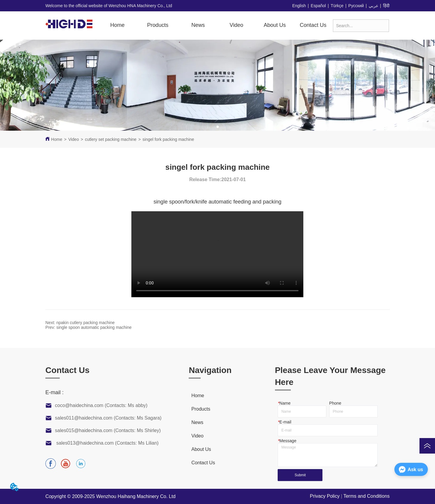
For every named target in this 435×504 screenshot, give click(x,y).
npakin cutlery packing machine (86, 323)
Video (74, 139)
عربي (373, 6)
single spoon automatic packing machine (94, 327)
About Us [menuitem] (275, 25)
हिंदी (386, 6)
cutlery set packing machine (111, 139)
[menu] (215, 25)
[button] (158, 25)
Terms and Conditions (366, 496)
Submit (300, 475)
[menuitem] (158, 25)
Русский (356, 6)
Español (318, 6)
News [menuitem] (198, 25)
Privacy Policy (325, 496)
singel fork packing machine (168, 139)
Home (57, 139)
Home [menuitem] (117, 25)
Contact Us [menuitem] (313, 25)
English (299, 6)
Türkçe (337, 6)
